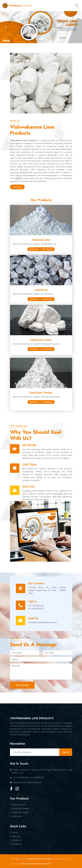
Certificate (16, 844)
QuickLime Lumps (19, 812)
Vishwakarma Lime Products (40, 859)
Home (14, 832)
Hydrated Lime (18, 805)
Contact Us (16, 840)
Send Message (22, 685)
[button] (6, 27)
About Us (15, 836)
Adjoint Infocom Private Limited (36, 864)
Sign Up (66, 752)
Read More (17, 187)
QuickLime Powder (19, 808)
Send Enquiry (47, 249)
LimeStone (16, 816)
